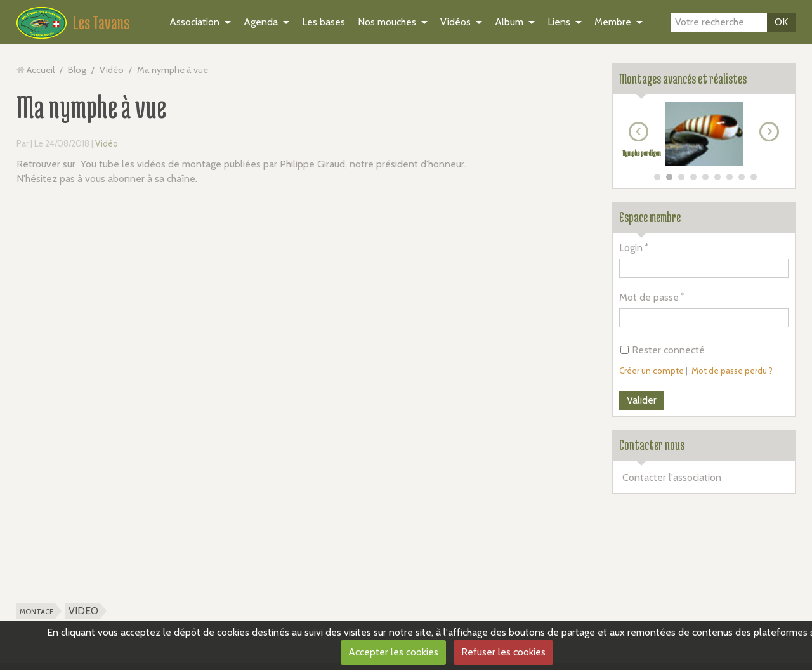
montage (36, 611)
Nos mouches (387, 22)
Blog (77, 70)
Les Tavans (101, 22)
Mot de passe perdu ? (732, 371)
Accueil (41, 70)
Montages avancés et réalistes (683, 79)
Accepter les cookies (393, 652)
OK (781, 22)
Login (631, 248)
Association (194, 22)
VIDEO (83, 611)
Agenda (261, 22)
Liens (559, 22)
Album (509, 22)
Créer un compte (652, 371)
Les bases (324, 22)
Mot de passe (649, 297)
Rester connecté (663, 350)
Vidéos (455, 22)
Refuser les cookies (503, 652)
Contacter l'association (672, 477)
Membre (613, 22)
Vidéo (112, 70)
